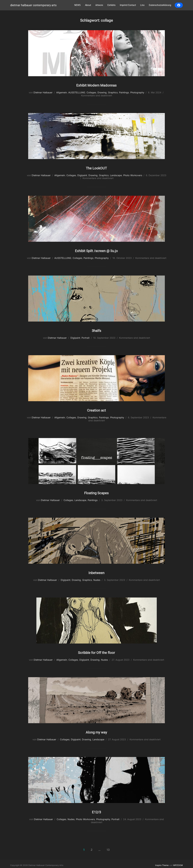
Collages (91, 92)
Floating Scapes (96, 491)
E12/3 (96, 809)
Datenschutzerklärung (160, 5)
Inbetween (96, 570)
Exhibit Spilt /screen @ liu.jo (96, 249)
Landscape (116, 175)
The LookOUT (96, 167)
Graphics (113, 92)
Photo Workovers (133, 175)
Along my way (96, 729)
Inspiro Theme (162, 863)
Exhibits (111, 5)
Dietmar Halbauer (43, 92)
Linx (142, 5)
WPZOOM (178, 863)
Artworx (99, 5)
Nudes (97, 578)
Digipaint (82, 175)
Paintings (124, 92)
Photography (137, 92)
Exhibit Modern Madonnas (96, 84)
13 (108, 847)
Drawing (102, 92)
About (88, 5)
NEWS (78, 5)
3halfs (96, 329)
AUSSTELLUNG (77, 92)
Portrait (85, 337)
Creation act (96, 408)
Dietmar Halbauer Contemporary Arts (32, 5)
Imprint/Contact (128, 5)
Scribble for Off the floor (96, 650)
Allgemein (62, 92)
